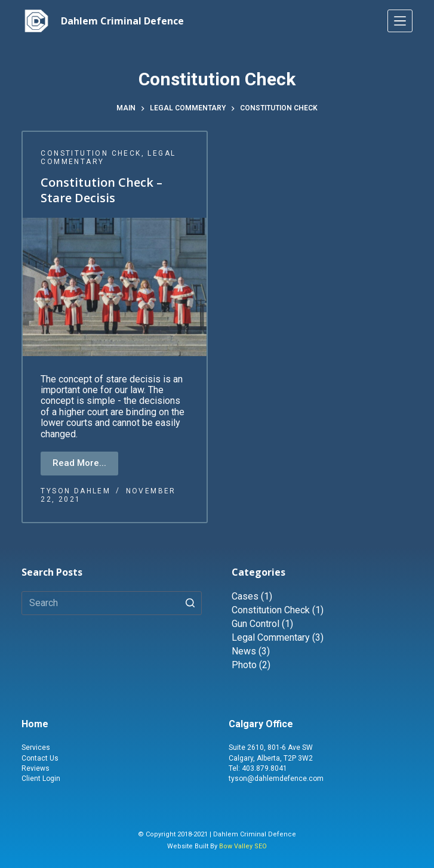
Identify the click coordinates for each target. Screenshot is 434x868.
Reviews (36, 768)
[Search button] (190, 603)
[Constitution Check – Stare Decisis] (115, 287)
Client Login (41, 779)
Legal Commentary (271, 637)
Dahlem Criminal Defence (122, 21)
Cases (245, 596)
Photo (244, 665)
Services (36, 747)
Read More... (79, 463)
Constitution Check (91, 153)
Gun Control (256, 624)
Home (35, 724)
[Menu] (400, 21)
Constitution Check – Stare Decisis (101, 191)
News (244, 651)
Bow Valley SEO (243, 846)
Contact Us (40, 758)
